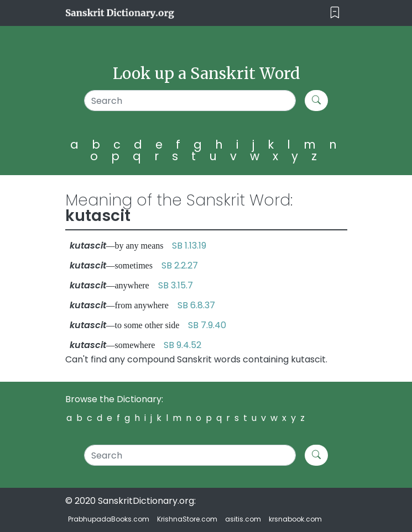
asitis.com (243, 519)
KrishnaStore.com (187, 519)
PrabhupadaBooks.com (109, 519)
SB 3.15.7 (176, 285)
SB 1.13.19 (189, 246)
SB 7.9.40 (207, 325)
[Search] (190, 101)
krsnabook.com (295, 519)
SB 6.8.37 (196, 305)
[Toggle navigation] (335, 13)
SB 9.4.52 (182, 345)
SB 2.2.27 (180, 265)
